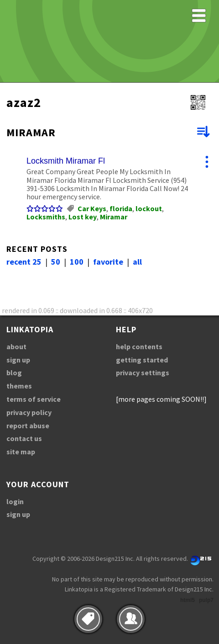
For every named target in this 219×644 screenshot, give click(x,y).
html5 (188, 600)
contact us (24, 438)
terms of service (34, 399)
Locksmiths (46, 217)
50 (56, 262)
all (137, 262)
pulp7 (206, 600)
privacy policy (29, 412)
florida (121, 208)
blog (14, 373)
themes (19, 386)
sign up (18, 360)
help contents (139, 346)
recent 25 (24, 262)
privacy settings (143, 373)
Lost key (83, 217)
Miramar (114, 217)
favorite (108, 262)
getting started (142, 360)
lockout (149, 208)
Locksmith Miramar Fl (66, 161)
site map (21, 452)
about (16, 346)
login (15, 501)
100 (77, 262)
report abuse (28, 426)
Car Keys (92, 208)
